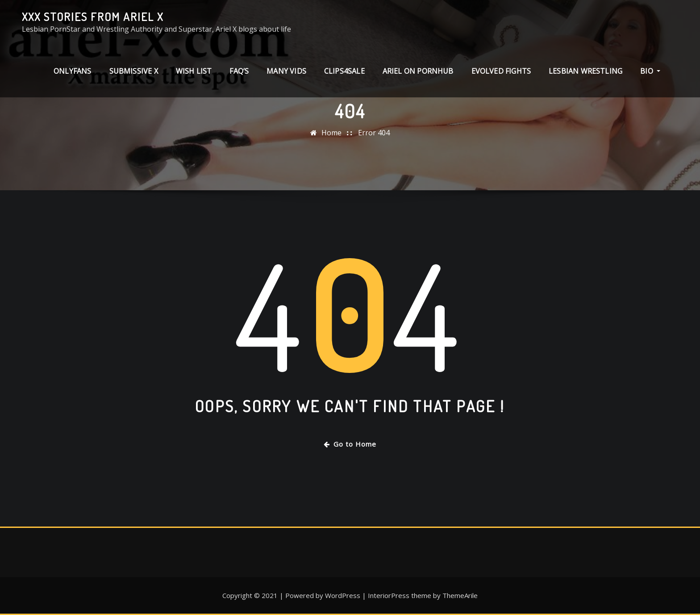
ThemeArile (460, 595)
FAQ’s (239, 71)
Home (331, 133)
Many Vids (286, 71)
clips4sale (344, 71)
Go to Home (350, 444)
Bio (650, 71)
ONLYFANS (72, 71)
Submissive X (134, 71)
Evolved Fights (501, 71)
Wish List (194, 71)
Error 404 (374, 133)
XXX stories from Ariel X (93, 17)
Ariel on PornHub (418, 71)
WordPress (343, 595)
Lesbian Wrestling (585, 71)
